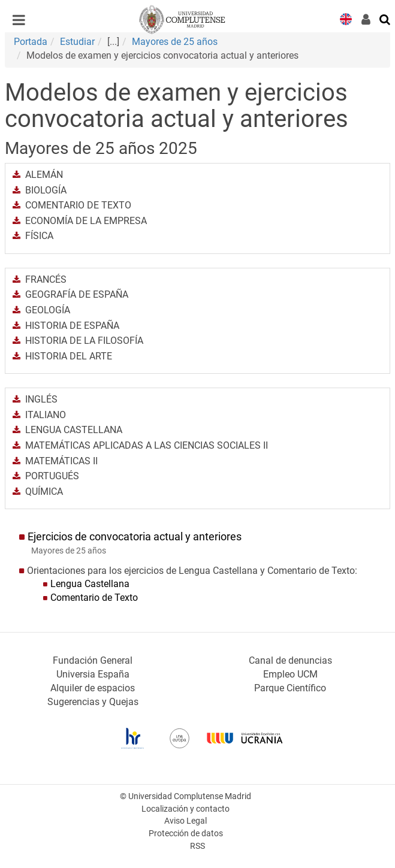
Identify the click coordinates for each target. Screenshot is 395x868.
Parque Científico (290, 688)
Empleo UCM (290, 674)
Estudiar (77, 42)
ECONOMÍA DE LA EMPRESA (86, 221)
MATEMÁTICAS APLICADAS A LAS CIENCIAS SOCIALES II (147, 445)
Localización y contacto (186, 809)
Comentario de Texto (94, 598)
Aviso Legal (186, 821)
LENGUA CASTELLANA (74, 430)
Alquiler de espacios (93, 688)
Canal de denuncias (290, 660)
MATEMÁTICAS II (61, 461)
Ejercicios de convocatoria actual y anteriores (135, 537)
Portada (31, 42)
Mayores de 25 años (175, 42)
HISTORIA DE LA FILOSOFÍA (84, 341)
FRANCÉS (46, 279)
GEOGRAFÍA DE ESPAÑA (77, 294)
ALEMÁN (44, 175)
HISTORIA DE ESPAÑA (72, 326)
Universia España (93, 674)
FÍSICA (39, 236)
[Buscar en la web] (385, 19)
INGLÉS (41, 399)
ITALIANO (46, 415)
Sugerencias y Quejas (93, 702)
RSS (197, 846)
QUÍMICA (44, 492)
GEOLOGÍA (48, 310)
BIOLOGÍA (46, 190)
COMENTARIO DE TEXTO (78, 205)
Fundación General (93, 660)
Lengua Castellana (90, 584)
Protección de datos (186, 834)
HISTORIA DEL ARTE (69, 356)
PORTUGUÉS (52, 476)
